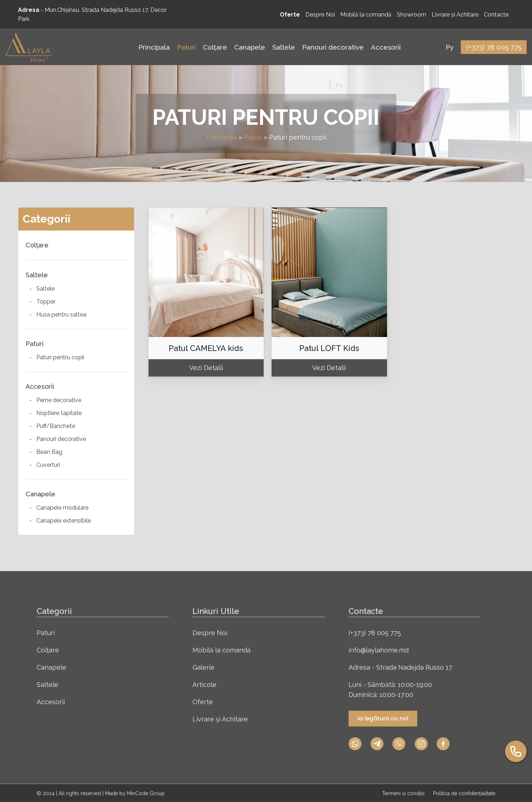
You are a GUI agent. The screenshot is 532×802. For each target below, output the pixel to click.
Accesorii (40, 386)
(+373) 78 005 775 (375, 633)
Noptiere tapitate (59, 413)
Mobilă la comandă (222, 650)
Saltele (37, 275)
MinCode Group (146, 793)
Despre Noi (210, 633)
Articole (204, 685)
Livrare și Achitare (220, 719)
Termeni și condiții (404, 793)
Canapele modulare (62, 508)
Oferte (203, 702)
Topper (46, 302)
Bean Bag (49, 452)
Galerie (203, 667)
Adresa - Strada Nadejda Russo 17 (400, 667)
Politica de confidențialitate (464, 793)
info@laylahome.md (379, 650)
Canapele (40, 494)
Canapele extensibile (64, 521)
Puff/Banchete (56, 426)
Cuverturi (48, 465)
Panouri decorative (61, 439)
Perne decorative (59, 400)
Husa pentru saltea (61, 315)
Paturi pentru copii (60, 357)
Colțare (37, 245)
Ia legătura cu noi (383, 718)
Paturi (253, 137)
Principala (221, 137)
